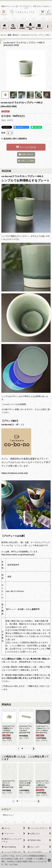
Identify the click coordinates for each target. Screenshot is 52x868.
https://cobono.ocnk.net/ (15, 473)
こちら (15, 864)
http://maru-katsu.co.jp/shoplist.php (18, 555)
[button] (4, 13)
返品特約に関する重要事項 (14, 139)
